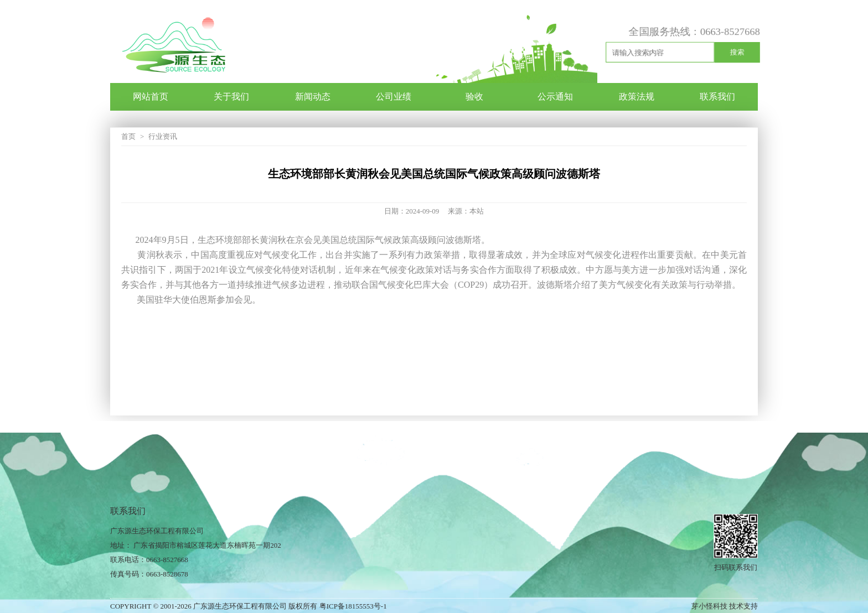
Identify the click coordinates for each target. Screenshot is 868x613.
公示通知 (555, 97)
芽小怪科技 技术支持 (725, 606)
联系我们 (717, 97)
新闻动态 (313, 97)
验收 (474, 97)
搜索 (737, 52)
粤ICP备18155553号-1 (353, 606)
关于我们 (231, 97)
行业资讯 (163, 136)
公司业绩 (394, 97)
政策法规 (637, 97)
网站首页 (151, 97)
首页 (128, 136)
